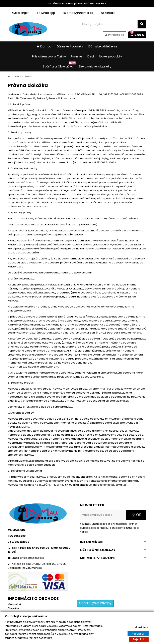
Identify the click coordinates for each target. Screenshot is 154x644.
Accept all (138, 634)
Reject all (139, 639)
